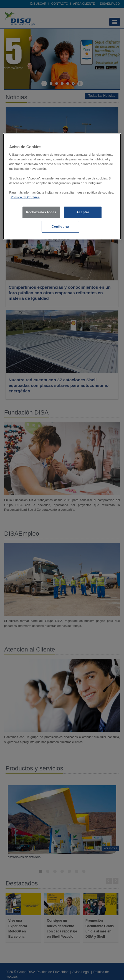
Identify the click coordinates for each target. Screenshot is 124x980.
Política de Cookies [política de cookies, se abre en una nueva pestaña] (25, 197)
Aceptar (83, 212)
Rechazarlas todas (41, 212)
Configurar (60, 226)
